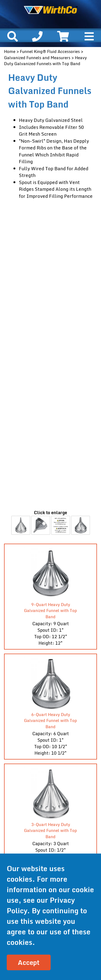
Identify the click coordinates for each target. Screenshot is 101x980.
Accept (29, 962)
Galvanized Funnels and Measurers (37, 58)
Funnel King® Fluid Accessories (50, 51)
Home (10, 51)
